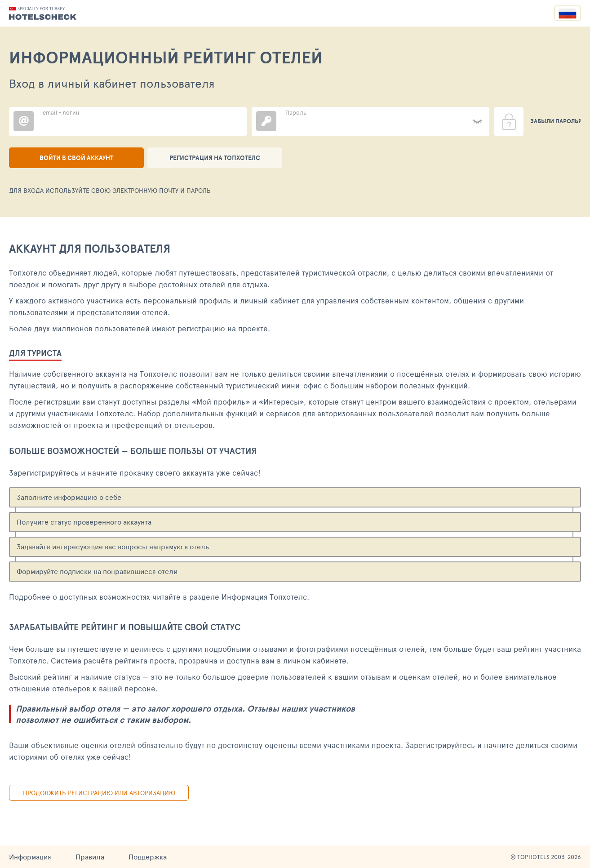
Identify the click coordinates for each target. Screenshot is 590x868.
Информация (30, 857)
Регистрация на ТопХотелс (215, 158)
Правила (90, 857)
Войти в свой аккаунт (76, 158)
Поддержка (148, 857)
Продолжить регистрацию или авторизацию (99, 793)
